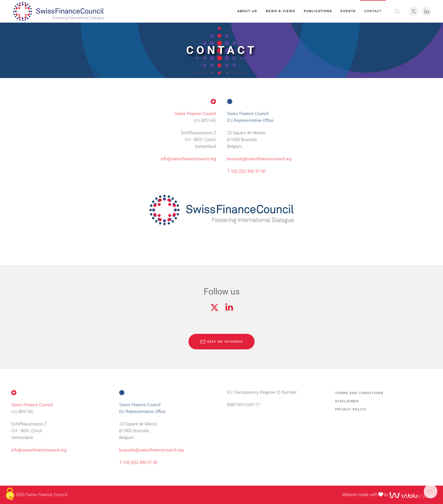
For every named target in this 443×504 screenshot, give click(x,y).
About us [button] (247, 11)
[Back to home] (58, 11)
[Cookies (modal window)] (10, 494)
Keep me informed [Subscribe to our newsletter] (221, 342)
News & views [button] (280, 11)
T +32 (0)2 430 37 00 (246, 171)
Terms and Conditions (359, 393)
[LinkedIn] (427, 11)
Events (348, 11)
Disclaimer (347, 401)
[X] (414, 11)
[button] (397, 11)
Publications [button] (318, 11)
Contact (373, 11)
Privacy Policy (351, 409)
